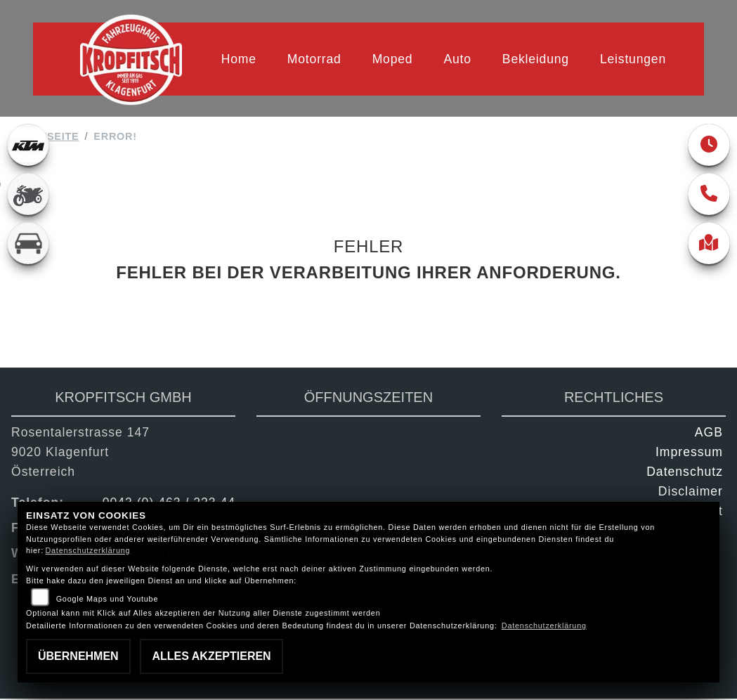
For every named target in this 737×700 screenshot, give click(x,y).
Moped (393, 59)
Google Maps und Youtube (107, 599)
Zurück (360, 317)
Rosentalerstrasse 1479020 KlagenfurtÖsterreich (80, 453)
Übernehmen (78, 656)
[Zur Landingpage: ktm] (28, 146)
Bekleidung (536, 59)
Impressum (689, 453)
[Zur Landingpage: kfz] (28, 245)
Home (239, 59)
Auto (457, 59)
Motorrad (314, 59)
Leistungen (633, 59)
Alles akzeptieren (211, 656)
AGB (709, 434)
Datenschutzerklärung (87, 550)
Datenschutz (685, 473)
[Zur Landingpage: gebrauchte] (28, 195)
